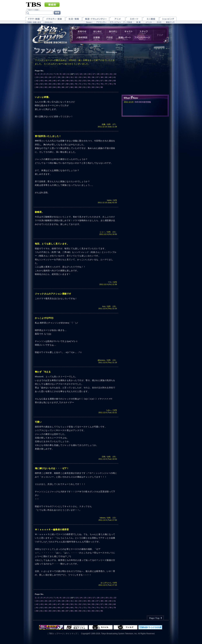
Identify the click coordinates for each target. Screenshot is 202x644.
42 (37, 81)
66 (59, 84)
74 (93, 84)
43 (42, 81)
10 (64, 74)
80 (37, 87)
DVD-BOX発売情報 (143, 102)
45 (50, 81)
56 (97, 81)
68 (67, 84)
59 (110, 81)
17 (94, 74)
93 (93, 87)
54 (89, 81)
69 (72, 84)
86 (63, 87)
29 (63, 77)
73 (89, 84)
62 (42, 84)
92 (89, 87)
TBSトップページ (56, 634)
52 (80, 81)
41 (115, 77)
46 (55, 81)
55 (93, 81)
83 (50, 87)
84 (55, 87)
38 (102, 77)
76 (102, 84)
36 (93, 77)
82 (46, 87)
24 (42, 77)
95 (102, 87)
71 (80, 84)
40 (110, 77)
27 (55, 77)
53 (85, 81)
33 (80, 77)
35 (89, 77)
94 (97, 87)
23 (37, 77)
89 (76, 87)
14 (81, 74)
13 (77, 74)
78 (110, 84)
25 (46, 77)
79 (115, 84)
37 (97, 77)
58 (106, 81)
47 (59, 81)
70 (76, 84)
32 (76, 77)
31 (72, 77)
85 (59, 87)
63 (46, 84)
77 (106, 84)
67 (63, 84)
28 (59, 77)
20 (107, 74)
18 (98, 74)
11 (68, 74)
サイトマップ (71, 634)
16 (89, 74)
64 (50, 84)
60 (115, 81)
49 (67, 81)
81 (42, 87)
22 (115, 74)
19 (102, 74)
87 (67, 87)
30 (67, 77)
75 (97, 84)
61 (37, 84)
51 (76, 81)
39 (106, 77)
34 (85, 77)
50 (72, 81)
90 (80, 87)
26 (50, 77)
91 (85, 87)
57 (102, 81)
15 (85, 74)
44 (46, 81)
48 (63, 81)
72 (85, 84)
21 (111, 74)
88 (72, 87)
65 (55, 84)
